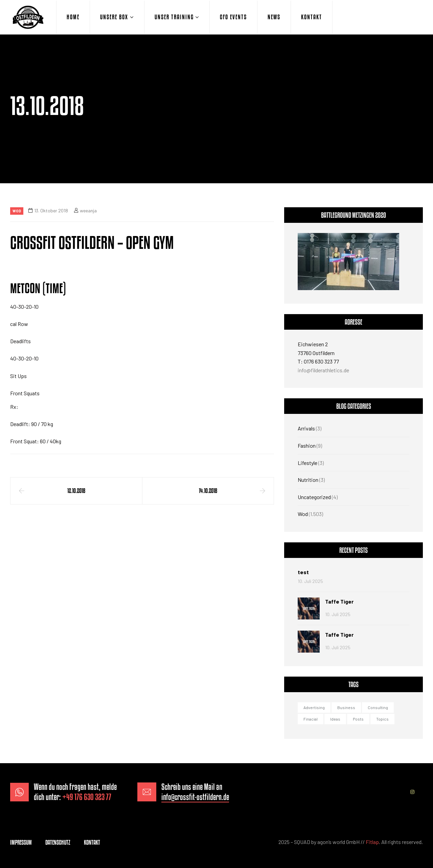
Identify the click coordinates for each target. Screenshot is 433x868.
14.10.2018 (208, 491)
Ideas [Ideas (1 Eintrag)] (335, 719)
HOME (73, 17)
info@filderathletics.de (323, 370)
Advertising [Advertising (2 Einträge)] (314, 707)
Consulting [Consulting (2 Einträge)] (378, 707)
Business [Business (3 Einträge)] (346, 707)
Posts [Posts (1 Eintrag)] (358, 719)
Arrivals (306, 428)
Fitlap (372, 842)
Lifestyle (307, 463)
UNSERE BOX (114, 17)
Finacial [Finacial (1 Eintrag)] (311, 719)
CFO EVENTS (233, 17)
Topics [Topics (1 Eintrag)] (382, 719)
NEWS (274, 17)
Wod (17, 211)
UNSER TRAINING (174, 17)
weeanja (88, 210)
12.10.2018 (76, 491)
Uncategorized (314, 497)
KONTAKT (312, 17)
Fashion (307, 445)
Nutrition (308, 480)
